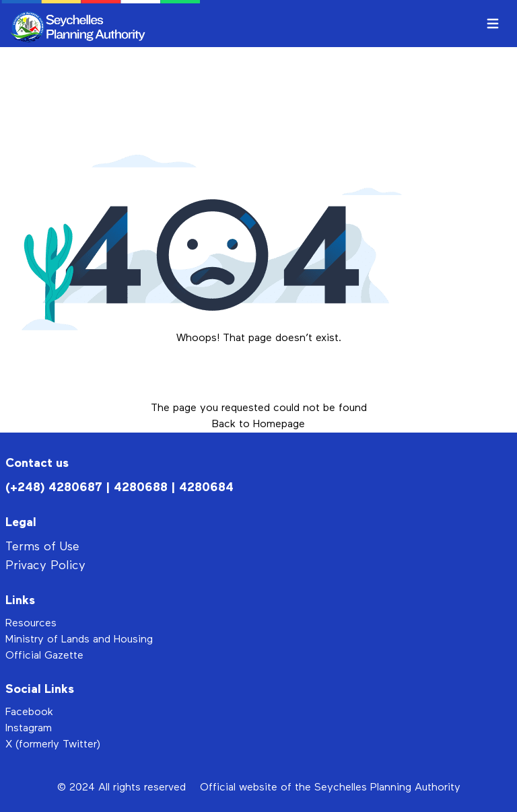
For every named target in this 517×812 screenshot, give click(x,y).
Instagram (29, 729)
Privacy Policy (45, 566)
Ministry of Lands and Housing (79, 640)
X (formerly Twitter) (53, 745)
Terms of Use (42, 547)
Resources (31, 624)
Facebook (29, 712)
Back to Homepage (258, 425)
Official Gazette (44, 656)
